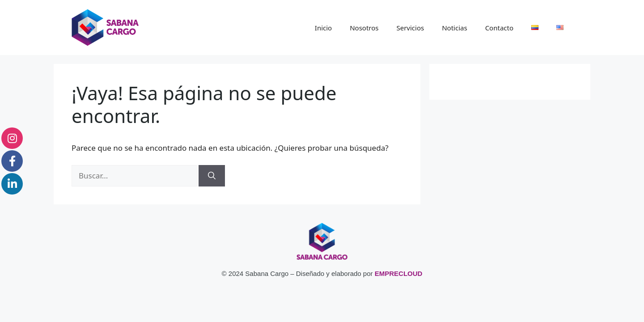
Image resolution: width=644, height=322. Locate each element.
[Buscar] (212, 176)
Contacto (499, 28)
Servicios (410, 28)
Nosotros (364, 28)
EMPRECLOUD (399, 273)
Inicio (323, 28)
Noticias (454, 28)
